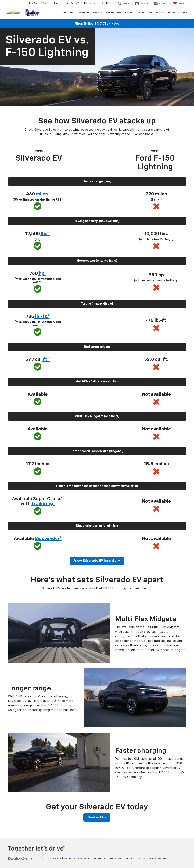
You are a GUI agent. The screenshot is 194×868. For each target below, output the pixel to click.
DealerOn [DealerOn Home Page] (57, 859)
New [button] (72, 13)
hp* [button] (42, 273)
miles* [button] (42, 194)
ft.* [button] (46, 359)
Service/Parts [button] (114, 13)
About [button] (141, 13)
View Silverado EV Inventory (97, 561)
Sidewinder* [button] (48, 539)
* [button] (185, 650)
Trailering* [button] (43, 504)
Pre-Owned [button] (84, 13)
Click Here (111, 24)
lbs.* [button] (45, 234)
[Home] (65, 13)
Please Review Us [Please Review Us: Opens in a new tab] (178, 13)
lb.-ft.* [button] (42, 317)
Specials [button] (98, 13)
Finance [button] (129, 13)
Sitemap (68, 859)
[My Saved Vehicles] (179, 3)
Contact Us (97, 817)
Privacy (78, 859)
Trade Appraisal (156, 13)
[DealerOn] (18, 858)
